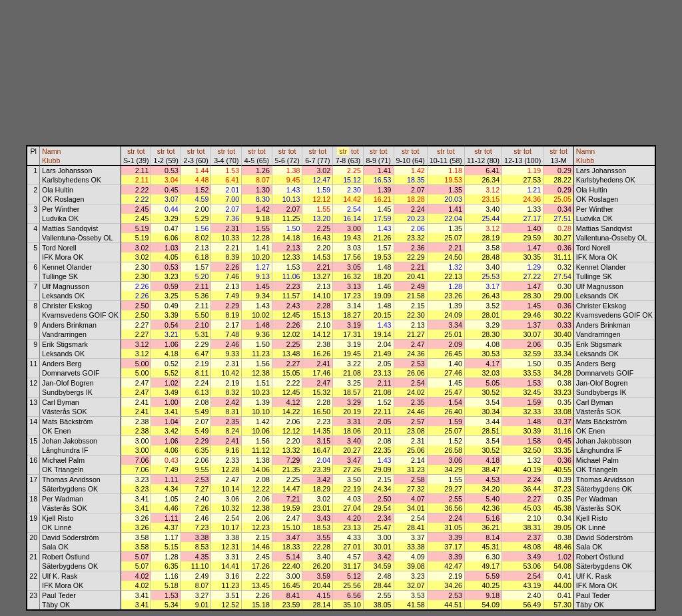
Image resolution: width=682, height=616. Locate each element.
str (131, 151)
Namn (51, 151)
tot (141, 151)
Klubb (51, 160)
